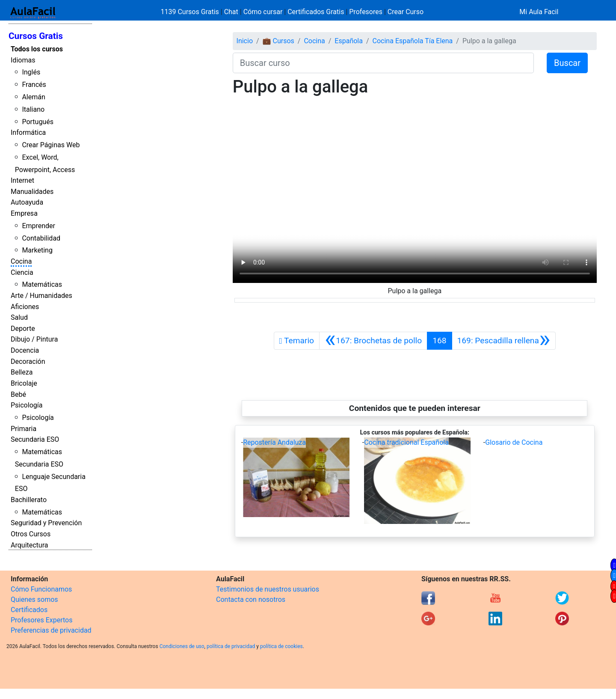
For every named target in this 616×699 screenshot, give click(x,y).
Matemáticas (42, 284)
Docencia (25, 350)
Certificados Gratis (316, 12)
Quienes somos (34, 599)
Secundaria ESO (35, 439)
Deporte (23, 329)
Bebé (18, 394)
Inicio (245, 41)
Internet (22, 180)
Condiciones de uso (182, 646)
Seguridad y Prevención (46, 523)
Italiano (33, 109)
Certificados (29, 610)
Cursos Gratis (36, 36)
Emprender (38, 226)
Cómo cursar (263, 12)
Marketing (37, 250)
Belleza (22, 372)
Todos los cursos (37, 49)
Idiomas (23, 60)
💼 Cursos (278, 41)
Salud (19, 317)
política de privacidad (231, 646)
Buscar (567, 63)
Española (349, 41)
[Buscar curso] (383, 63)
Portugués (38, 122)
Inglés (31, 72)
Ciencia (22, 272)
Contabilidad (41, 238)
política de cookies (281, 646)
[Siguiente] (504, 341)
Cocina (21, 261)
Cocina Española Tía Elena (413, 41)
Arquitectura (29, 545)
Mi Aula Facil (539, 12)
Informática (28, 132)
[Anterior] (373, 341)
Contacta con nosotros (251, 599)
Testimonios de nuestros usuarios (268, 589)
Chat (231, 12)
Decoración (28, 361)
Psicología (27, 405)
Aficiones (25, 307)
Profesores (366, 12)
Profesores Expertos (41, 620)
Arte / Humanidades (41, 296)
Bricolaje (24, 383)
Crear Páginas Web (51, 145)
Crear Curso (406, 12)
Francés (34, 85)
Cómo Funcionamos (41, 589)
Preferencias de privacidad (51, 630)
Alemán (33, 97)
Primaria (24, 429)
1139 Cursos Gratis (191, 12)
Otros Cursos (31, 534)
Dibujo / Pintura (34, 339)
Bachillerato (29, 500)
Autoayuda (27, 202)
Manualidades (32, 192)
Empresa (24, 213)
